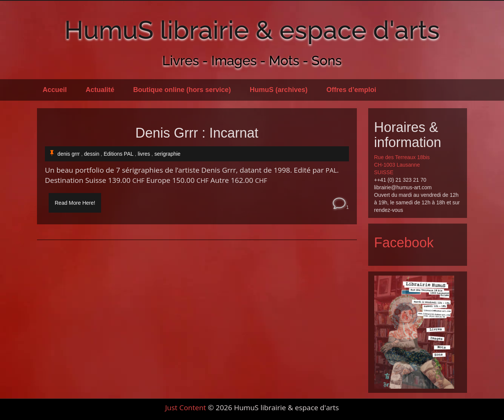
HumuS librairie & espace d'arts (252, 30)
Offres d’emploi (351, 90)
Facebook (404, 243)
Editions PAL (119, 154)
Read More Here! (75, 203)
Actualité (100, 90)
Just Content (186, 408)
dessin (92, 154)
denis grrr (68, 154)
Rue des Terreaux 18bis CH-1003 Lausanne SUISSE (402, 165)
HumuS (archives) (279, 90)
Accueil (55, 90)
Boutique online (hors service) (182, 90)
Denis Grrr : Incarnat (197, 133)
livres (144, 154)
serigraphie (167, 154)
